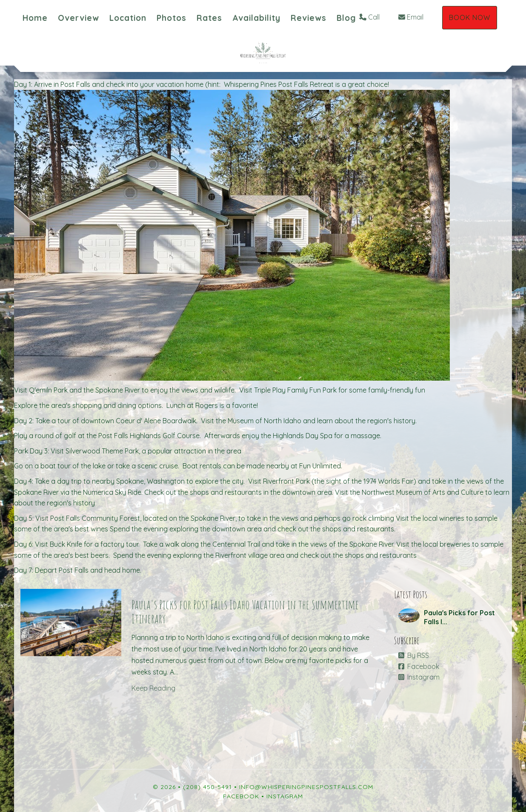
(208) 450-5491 (207, 787)
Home (35, 18)
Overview (79, 18)
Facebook (419, 666)
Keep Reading (153, 688)
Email (411, 17)
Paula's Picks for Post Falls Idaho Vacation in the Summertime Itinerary (245, 611)
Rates (209, 18)
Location (128, 18)
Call (370, 17)
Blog (346, 18)
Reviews (309, 18)
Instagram (419, 677)
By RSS (414, 655)
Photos (172, 18)
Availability (256, 18)
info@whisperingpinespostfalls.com (306, 787)
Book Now (470, 17)
